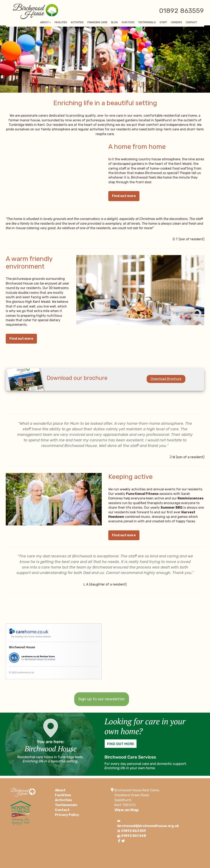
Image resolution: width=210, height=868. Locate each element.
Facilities (61, 23)
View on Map (127, 810)
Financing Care (97, 23)
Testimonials (147, 23)
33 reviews (50, 659)
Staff (163, 23)
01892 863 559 (134, 831)
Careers (176, 23)
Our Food (128, 23)
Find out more (124, 196)
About (45, 23)
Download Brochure (166, 379)
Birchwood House (22, 647)
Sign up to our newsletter (102, 699)
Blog (115, 23)
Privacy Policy (67, 815)
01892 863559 (181, 11)
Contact (191, 23)
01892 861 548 (134, 836)
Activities (77, 23)
